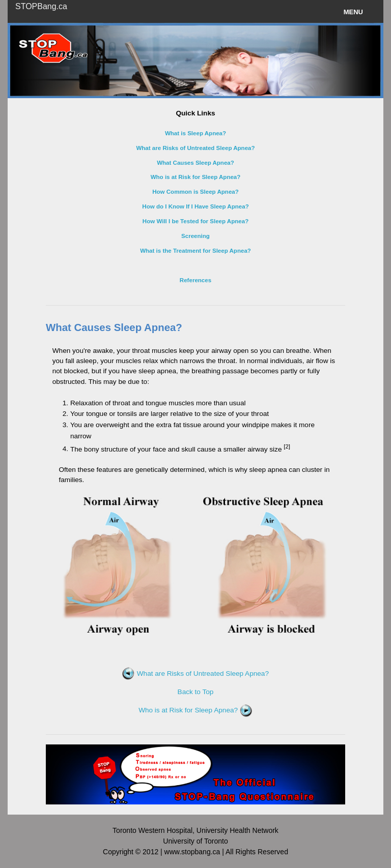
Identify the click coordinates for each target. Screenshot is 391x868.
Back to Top (196, 692)
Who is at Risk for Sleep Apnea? (195, 710)
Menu (353, 12)
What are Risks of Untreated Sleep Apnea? (195, 674)
